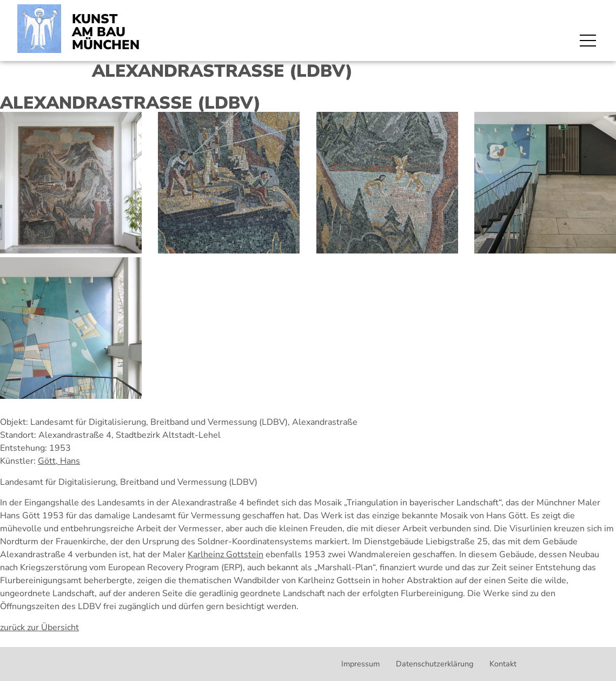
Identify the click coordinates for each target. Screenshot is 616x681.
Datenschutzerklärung (435, 664)
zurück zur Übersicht (39, 627)
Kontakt (503, 664)
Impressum (360, 664)
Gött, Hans (59, 461)
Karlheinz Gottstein (226, 555)
